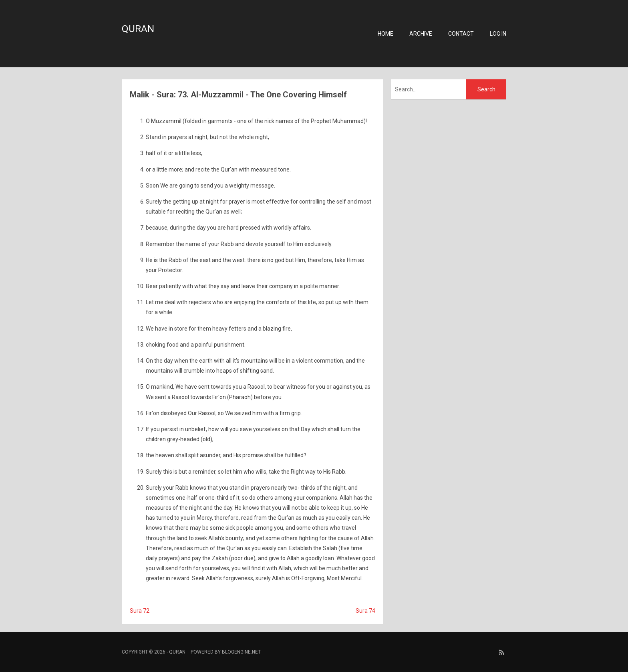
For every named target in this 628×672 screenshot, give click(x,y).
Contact (461, 34)
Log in (498, 34)
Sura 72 (140, 611)
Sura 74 (365, 611)
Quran (138, 29)
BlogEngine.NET (241, 652)
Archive (421, 34)
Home (385, 34)
